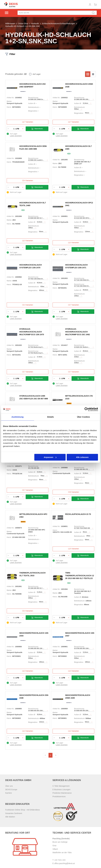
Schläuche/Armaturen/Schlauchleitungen (58, 24)
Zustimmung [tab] (18, 417)
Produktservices (59, 796)
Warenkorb (37, 129)
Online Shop (23, 24)
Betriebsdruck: (34, 107)
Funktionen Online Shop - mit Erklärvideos (22, 810)
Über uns (9, 786)
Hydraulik (35, 24)
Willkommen (10, 24)
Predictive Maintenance (62, 793)
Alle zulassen (82, 457)
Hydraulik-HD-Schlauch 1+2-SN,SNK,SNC (23, 26)
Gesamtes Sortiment (14, 813)
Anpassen (50, 457)
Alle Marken (10, 817)
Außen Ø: (32, 103)
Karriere (9, 793)
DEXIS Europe (11, 790)
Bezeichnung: (33, 98)
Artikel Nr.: (11, 98)
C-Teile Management (61, 786)
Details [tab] (50, 417)
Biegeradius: (33, 111)
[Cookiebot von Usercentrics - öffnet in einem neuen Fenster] (86, 409)
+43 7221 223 (60, 860)
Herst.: (9, 107)
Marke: (9, 101)
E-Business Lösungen (61, 790)
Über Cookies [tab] (84, 417)
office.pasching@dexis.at (64, 864)
